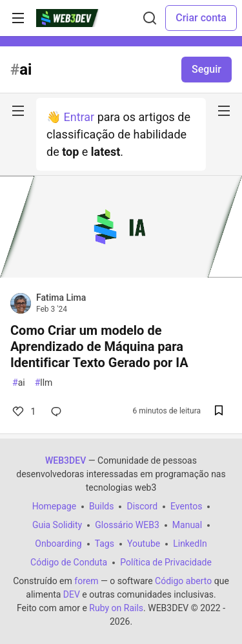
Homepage (54, 506)
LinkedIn (190, 544)
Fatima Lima (61, 298)
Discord (142, 506)
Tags (105, 544)
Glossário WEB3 (127, 525)
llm (44, 383)
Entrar (79, 117)
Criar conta (201, 18)
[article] (121, 273)
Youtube (144, 544)
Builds (101, 506)
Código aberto (183, 581)
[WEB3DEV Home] (76, 18)
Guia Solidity (57, 525)
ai (19, 383)
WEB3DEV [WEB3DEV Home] (66, 460)
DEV (72, 594)
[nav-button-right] (224, 111)
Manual (187, 525)
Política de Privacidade (166, 562)
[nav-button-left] (18, 111)
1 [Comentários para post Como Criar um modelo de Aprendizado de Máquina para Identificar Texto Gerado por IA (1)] (23, 412)
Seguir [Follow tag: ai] (207, 69)
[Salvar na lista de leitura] (219, 412)
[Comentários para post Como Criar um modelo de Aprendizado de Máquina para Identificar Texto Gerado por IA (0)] (59, 412)
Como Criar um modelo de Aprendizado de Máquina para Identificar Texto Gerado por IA (99, 346)
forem (86, 581)
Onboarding (58, 544)
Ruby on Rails (116, 608)
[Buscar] (150, 18)
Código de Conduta (69, 562)
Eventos (186, 506)
